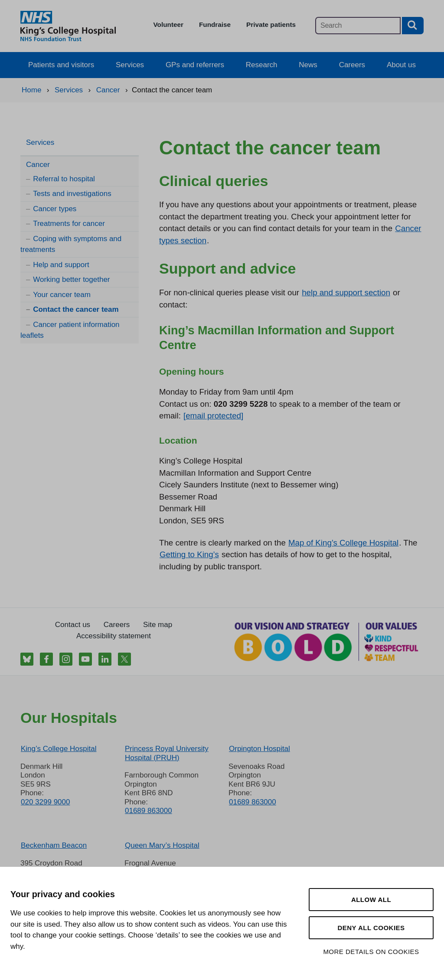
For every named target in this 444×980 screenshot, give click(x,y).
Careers (352, 65)
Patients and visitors (61, 65)
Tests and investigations (72, 194)
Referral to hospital (64, 179)
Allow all (371, 900)
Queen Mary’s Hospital (162, 845)
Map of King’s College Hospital (343, 543)
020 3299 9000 (45, 802)
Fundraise (215, 24)
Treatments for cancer (69, 224)
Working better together (71, 279)
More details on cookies (371, 952)
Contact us (73, 625)
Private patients (271, 24)
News (308, 65)
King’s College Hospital (59, 749)
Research (262, 65)
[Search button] (413, 26)
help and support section (346, 292)
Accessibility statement (114, 636)
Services (130, 65)
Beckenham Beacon (54, 845)
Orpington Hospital (260, 749)
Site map (158, 625)
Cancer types (55, 209)
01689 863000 (149, 811)
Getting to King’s (189, 554)
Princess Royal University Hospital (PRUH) (167, 753)
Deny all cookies (371, 928)
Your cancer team (62, 295)
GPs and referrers (195, 65)
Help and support (61, 265)
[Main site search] (358, 26)
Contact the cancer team (76, 309)
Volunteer (168, 24)
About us (401, 65)
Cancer (38, 165)
